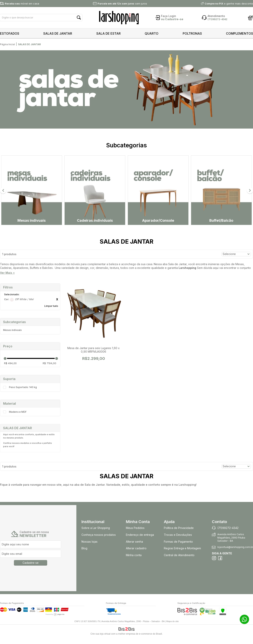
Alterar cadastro (136, 555)
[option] (127, 90)
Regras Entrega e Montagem (183, 555)
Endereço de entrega (140, 541)
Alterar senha (134, 548)
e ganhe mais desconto (229, 4)
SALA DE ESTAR (108, 33)
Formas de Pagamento (178, 548)
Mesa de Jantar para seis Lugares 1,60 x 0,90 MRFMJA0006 (94, 356)
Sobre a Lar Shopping (96, 535)
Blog (84, 555)
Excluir (57, 306)
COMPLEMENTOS (239, 33)
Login (172, 16)
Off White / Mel (12, 306)
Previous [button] (3, 194)
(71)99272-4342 (228, 535)
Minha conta (134, 562)
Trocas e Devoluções (178, 541)
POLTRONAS (192, 33)
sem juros (122, 4)
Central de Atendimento (179, 562)
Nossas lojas (89, 548)
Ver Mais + (7, 280)
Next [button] (250, 194)
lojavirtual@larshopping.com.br (235, 554)
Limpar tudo (51, 313)
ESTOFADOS (10, 33)
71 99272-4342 (244, 619)
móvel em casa (22, 4)
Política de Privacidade (179, 535)
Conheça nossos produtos (99, 541)
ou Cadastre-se (172, 19)
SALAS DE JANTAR (58, 33)
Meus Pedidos (135, 535)
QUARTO (152, 33)
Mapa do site (172, 628)
